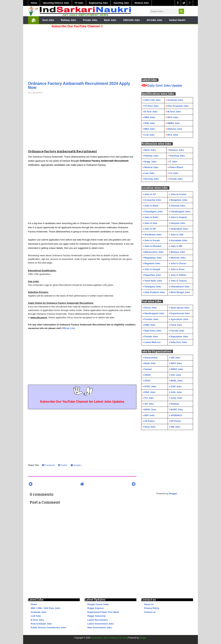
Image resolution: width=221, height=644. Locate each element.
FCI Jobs (149, 398)
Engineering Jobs (98, 3)
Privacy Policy (152, 608)
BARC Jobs (177, 409)
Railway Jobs (68, 20)
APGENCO (176, 415)
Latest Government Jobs (100, 624)
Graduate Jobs (39, 612)
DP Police (176, 421)
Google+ (76, 465)
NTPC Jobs (150, 386)
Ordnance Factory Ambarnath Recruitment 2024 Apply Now (79, 85)
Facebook (49, 465)
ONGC (148, 375)
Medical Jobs (142, 3)
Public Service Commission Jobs (48, 627)
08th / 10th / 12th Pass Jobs (45, 608)
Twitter (63, 465)
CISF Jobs (176, 386)
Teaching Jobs (121, 3)
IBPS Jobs (176, 363)
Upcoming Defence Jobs (56, 3)
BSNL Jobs (150, 409)
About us (149, 604)
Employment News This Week (103, 612)
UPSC (147, 381)
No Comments (35, 93)
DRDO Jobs (177, 369)
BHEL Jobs (177, 381)
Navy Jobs (150, 427)
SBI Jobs (175, 358)
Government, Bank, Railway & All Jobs (109, 638)
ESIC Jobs (150, 392)
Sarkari (148, 369)
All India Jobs (154, 20)
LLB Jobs (36, 616)
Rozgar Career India (98, 604)
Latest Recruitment (98, 620)
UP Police (150, 421)
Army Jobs (176, 398)
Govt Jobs (48, 20)
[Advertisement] (82, 54)
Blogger (173, 494)
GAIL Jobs (176, 392)
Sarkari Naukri (177, 20)
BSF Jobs (150, 415)
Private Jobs (90, 20)
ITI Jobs (79, 3)
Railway (175, 404)
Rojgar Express (96, 608)
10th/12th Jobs (131, 20)
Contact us (150, 612)
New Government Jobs (100, 627)
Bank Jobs (110, 20)
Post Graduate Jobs (41, 624)
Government (151, 358)
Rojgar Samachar (97, 616)
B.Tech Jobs (37, 620)
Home (34, 3)
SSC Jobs (176, 375)
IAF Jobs (149, 404)
